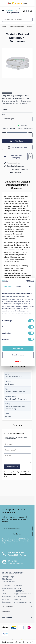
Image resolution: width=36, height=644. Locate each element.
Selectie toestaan (18, 355)
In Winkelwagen (17, 141)
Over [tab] (30, 286)
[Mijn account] (24, 11)
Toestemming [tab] (7, 286)
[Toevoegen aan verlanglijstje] (15, 157)
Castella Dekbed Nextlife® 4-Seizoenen (20, 27)
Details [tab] (19, 286)
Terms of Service (25, 474)
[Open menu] (3, 10)
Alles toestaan (18, 348)
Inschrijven (17, 534)
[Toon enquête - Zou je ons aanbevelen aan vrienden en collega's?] (18, 642)
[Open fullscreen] (17, 63)
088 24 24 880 (19, 588)
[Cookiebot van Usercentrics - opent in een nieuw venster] (25, 281)
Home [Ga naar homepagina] (4, 27)
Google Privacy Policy (10, 474)
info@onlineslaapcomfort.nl (23, 594)
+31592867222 (19, 591)
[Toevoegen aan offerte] (17, 147)
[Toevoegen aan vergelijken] (30, 157)
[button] (17, 617)
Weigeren (18, 361)
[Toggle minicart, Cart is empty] (31, 11)
